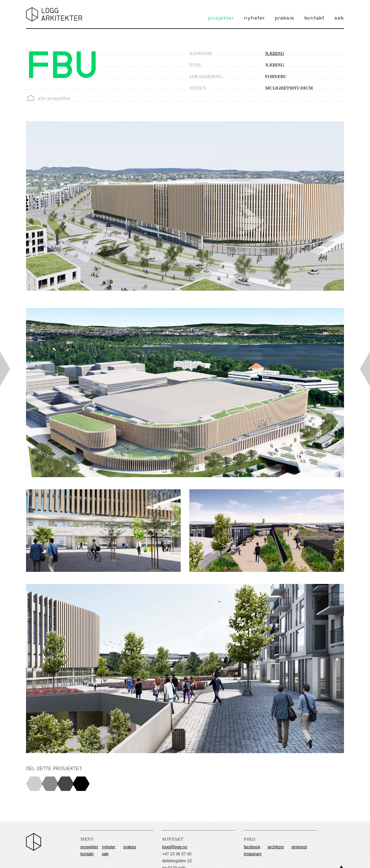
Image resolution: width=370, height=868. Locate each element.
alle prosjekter (54, 98)
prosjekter (221, 18)
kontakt (314, 18)
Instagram (252, 854)
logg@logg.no (175, 847)
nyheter (254, 18)
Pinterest (299, 847)
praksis (285, 18)
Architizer (276, 847)
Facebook (252, 847)
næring (275, 53)
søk (339, 18)
